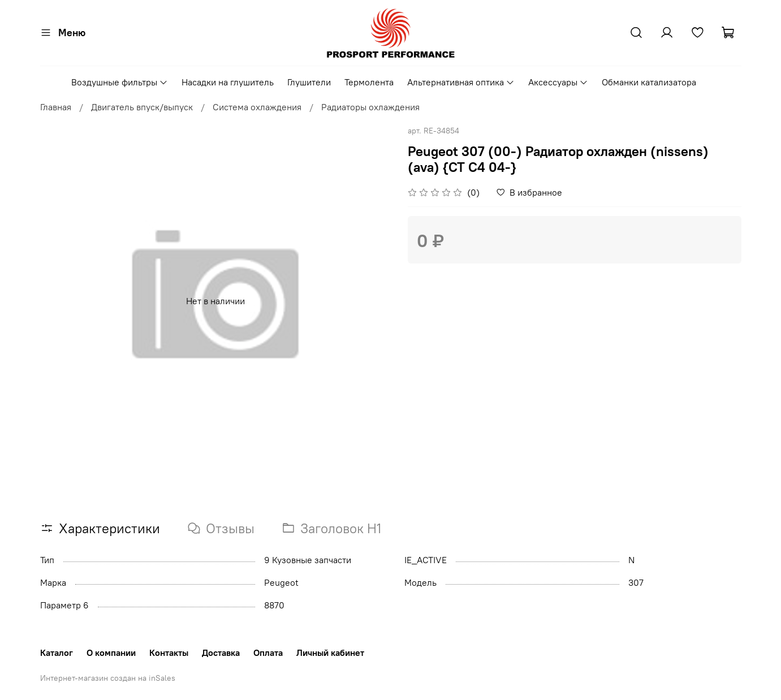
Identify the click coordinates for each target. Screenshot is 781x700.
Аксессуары (558, 82)
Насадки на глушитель (228, 82)
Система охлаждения (257, 107)
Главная (56, 107)
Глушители (309, 82)
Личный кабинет (330, 653)
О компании (111, 653)
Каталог (57, 653)
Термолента (369, 82)
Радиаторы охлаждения (370, 107)
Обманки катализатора (649, 82)
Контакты (169, 653)
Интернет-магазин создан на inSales (108, 678)
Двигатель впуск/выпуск (142, 107)
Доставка (221, 653)
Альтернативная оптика (461, 82)
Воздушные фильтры (120, 82)
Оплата (268, 653)
